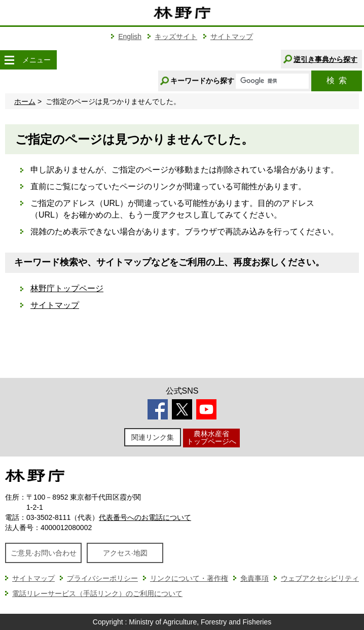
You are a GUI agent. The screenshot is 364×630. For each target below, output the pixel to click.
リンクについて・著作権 (189, 578)
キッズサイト (176, 37)
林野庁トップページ (67, 288)
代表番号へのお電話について (145, 517)
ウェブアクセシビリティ (320, 578)
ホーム (25, 101)
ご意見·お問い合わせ (44, 553)
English (130, 37)
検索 (337, 80)
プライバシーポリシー (102, 578)
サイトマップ (232, 37)
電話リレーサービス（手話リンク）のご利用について (97, 593)
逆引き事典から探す (325, 59)
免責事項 (254, 578)
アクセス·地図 (125, 553)
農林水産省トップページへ (211, 437)
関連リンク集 (153, 437)
